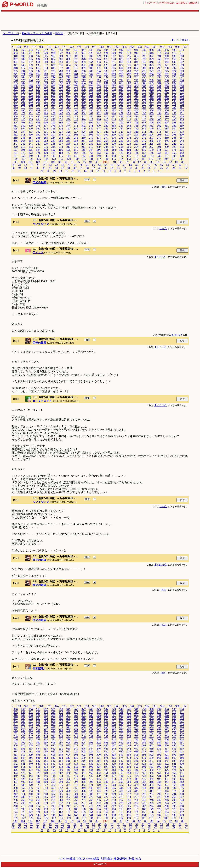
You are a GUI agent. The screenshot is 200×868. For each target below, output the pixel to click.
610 (23, 95)
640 (144, 89)
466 (68, 113)
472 (23, 113)
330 (53, 132)
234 (84, 144)
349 (84, 129)
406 (174, 119)
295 (144, 135)
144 (68, 156)
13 (91, 171)
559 (61, 101)
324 (99, 132)
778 (144, 71)
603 (76, 95)
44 (50, 168)
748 (23, 77)
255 (99, 141)
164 (91, 153)
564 (23, 101)
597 (121, 95)
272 (144, 138)
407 (167, 119)
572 (136, 98)
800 (151, 68)
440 (91, 116)
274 (129, 138)
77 (25, 165)
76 (32, 165)
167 (68, 153)
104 (23, 162)
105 (15, 162)
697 (61, 83)
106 (181, 159)
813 (53, 68)
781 (121, 71)
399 (53, 123)
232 (99, 144)
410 (144, 119)
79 (13, 165)
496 (16, 110)
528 (121, 104)
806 (106, 68)
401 (38, 123)
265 (23, 141)
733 (136, 77)
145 (61, 156)
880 (68, 59)
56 (155, 165)
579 (84, 98)
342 (136, 129)
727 (182, 77)
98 (66, 162)
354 (46, 129)
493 (38, 110)
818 (16, 68)
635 (182, 89)
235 (76, 144)
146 (53, 156)
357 (23, 129)
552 (114, 101)
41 (69, 168)
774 (174, 71)
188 (84, 150)
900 (91, 56)
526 (136, 104)
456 (144, 113)
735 (121, 77)
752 (167, 74)
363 (152, 126)
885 (31, 59)
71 (62, 165)
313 (182, 132)
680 (16, 86)
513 (61, 107)
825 (136, 65)
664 (136, 86)
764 (76, 74)
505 (121, 107)
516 (38, 107)
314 (174, 132)
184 (114, 150)
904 (61, 56)
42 (62, 168)
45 (44, 168)
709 (144, 80)
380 (23, 126)
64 (106, 165)
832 (84, 65)
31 (130, 168)
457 (136, 113)
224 (159, 144)
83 (164, 162)
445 (53, 116)
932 (23, 53)
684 (159, 83)
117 (99, 159)
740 (84, 77)
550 (129, 101)
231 (106, 144)
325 (91, 132)
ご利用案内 (182, 3)
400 (46, 123)
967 (109, 47)
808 (91, 68)
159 (129, 153)
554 (99, 101)
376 (53, 126)
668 (106, 86)
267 (182, 138)
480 (136, 110)
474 (182, 110)
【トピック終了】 (180, 40)
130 (174, 156)
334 (23, 132)
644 (114, 89)
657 (16, 89)
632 (31, 92)
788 (68, 71)
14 (85, 171)
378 (38, 126)
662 (152, 86)
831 (91, 65)
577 (99, 98)
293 (159, 135)
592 (159, 95)
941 (129, 50)
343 (129, 129)
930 (38, 53)
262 (46, 141)
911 (182, 53)
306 (61, 135)
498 (174, 107)
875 (106, 59)
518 (23, 107)
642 (129, 89)
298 (121, 135)
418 (84, 119)
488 (76, 110)
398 (61, 123)
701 (31, 83)
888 (182, 56)
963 (140, 47)
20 (48, 171)
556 (84, 101)
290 (182, 135)
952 (46, 50)
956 (16, 50)
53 (174, 165)
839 (31, 65)
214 (61, 147)
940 (136, 50)
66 (93, 165)
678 (31, 86)
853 (99, 62)
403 (23, 123)
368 (114, 126)
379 (31, 126)
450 (16, 116)
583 (53, 98)
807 (99, 68)
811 (68, 68)
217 (38, 147)
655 (31, 89)
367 (121, 126)
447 (38, 116)
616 (152, 92)
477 (159, 110)
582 (61, 98)
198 (182, 147)
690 (114, 83)
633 (23, 92)
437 (114, 116)
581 (68, 98)
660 (167, 86)
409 (151, 119)
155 (159, 153)
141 (91, 156)
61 (124, 165)
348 (91, 129)
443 (68, 116)
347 (99, 129)
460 (114, 113)
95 (85, 162)
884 (38, 59)
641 (136, 89)
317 (152, 132)
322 (114, 132)
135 (136, 156)
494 (31, 110)
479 (144, 110)
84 (158, 162)
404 (16, 123)
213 (68, 147)
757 (129, 74)
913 (167, 53)
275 (121, 138)
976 (41, 47)
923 (91, 53)
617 (144, 92)
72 (56, 165)
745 (46, 77)
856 (76, 62)
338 (167, 129)
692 (99, 83)
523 (159, 104)
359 (182, 126)
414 (114, 119)
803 (129, 68)
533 (84, 104)
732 (144, 77)
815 (38, 68)
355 (38, 129)
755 (144, 74)
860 (46, 62)
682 (174, 83)
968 (102, 47)
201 (159, 147)
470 (38, 113)
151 (16, 156)
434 (136, 116)
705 (174, 80)
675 (53, 86)
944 (106, 50)
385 (159, 123)
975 (49, 47)
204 (136, 147)
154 (167, 153)
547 (152, 101)
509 (91, 107)
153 (174, 153)
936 (167, 50)
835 (61, 65)
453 (167, 113)
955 (23, 50)
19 (54, 171)
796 (182, 68)
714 (106, 80)
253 (114, 141)
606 (53, 95)
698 (53, 83)
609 (31, 95)
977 (34, 47)
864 (16, 62)
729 (167, 77)
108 (166, 159)
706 (167, 80)
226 (144, 144)
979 (19, 47)
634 (16, 92)
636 (174, 89)
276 (114, 138)
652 (53, 89)
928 (53, 53)
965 (124, 47)
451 (182, 113)
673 (68, 86)
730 (159, 77)
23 (180, 168)
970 (87, 47)
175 (182, 150)
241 (31, 144)
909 (23, 56)
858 (61, 62)
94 (91, 162)
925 (76, 53)
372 (84, 126)
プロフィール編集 (88, 858)
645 (106, 89)
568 (167, 98)
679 (23, 86)
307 (53, 135)
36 (100, 168)
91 (115, 162)
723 (38, 80)
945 (99, 50)
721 (53, 80)
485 (99, 110)
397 (68, 123)
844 (167, 62)
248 (152, 141)
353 (53, 129)
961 (155, 47)
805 (114, 68)
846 (152, 62)
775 (167, 71)
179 (152, 150)
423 (46, 119)
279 (91, 138)
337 (174, 129)
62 (118, 165)
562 (38, 101)
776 (159, 71)
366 (129, 126)
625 (84, 92)
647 (91, 89)
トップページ (151, 3)
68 (81, 165)
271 (152, 138)
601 (91, 95)
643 (121, 89)
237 (61, 144)
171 (38, 153)
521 (174, 104)
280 (84, 138)
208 (106, 147)
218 (31, 147)
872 (129, 59)
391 (114, 123)
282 (68, 138)
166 (76, 153)
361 (167, 126)
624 (91, 92)
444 (61, 116)
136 (129, 156)
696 (68, 83)
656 (23, 89)
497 (182, 107)
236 (68, 144)
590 (174, 95)
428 (182, 116)
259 (68, 141)
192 (53, 150)
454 (159, 113)
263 (38, 141)
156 (152, 153)
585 (38, 98)
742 (68, 77)
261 (53, 141)
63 (112, 165)
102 (38, 162)
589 (182, 95)
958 (177, 47)
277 (106, 138)
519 (16, 107)
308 (46, 135)
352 (61, 129)
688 (129, 83)
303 (83, 135)
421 (61, 119)
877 (91, 59)
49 (19, 168)
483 (114, 110)
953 (38, 50)
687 (136, 83)
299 (114, 135)
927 (61, 53)
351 (68, 129)
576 (106, 98)
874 (114, 59)
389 (129, 123)
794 (23, 71)
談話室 (59, 33)
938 (152, 50)
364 (144, 126)
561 (46, 101)
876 (99, 59)
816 (31, 68)
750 (182, 74)
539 (38, 104)
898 (106, 56)
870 (144, 59)
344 (121, 129)
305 (68, 135)
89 (127, 162)
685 (152, 83)
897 (114, 56)
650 (68, 89)
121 (69, 159)
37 (93, 168)
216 (46, 147)
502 (144, 107)
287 (31, 138)
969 (94, 47)
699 (46, 83)
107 (174, 159)
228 (129, 144)
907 (38, 56)
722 (46, 80)
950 (61, 50)
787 (76, 71)
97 (72, 162)
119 (84, 159)
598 (114, 95)
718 (76, 80)
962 (147, 47)
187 (91, 150)
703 (16, 83)
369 (106, 126)
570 (152, 98)
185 (106, 150)
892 (152, 56)
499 (167, 107)
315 (167, 132)
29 (143, 168)
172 (31, 153)
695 (76, 83)
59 (137, 165)
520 (182, 104)
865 (182, 59)
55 (161, 165)
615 (159, 92)
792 (38, 71)
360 (174, 126)
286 (38, 138)
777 (152, 71)
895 (129, 56)
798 (167, 68)
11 (104, 171)
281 (76, 138)
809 (83, 68)
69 (75, 165)
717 (84, 80)
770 (31, 74)
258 (76, 141)
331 (46, 132)
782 (114, 71)
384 (167, 123)
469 (46, 113)
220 (16, 147)
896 (121, 56)
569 (159, 98)
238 (53, 144)
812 (61, 68)
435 (129, 116)
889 (174, 56)
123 (54, 159)
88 (133, 162)
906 (46, 56)
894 (136, 56)
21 (42, 171)
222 (174, 144)
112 (136, 159)
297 (129, 135)
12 (98, 171)
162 (106, 153)
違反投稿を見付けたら (128, 858)
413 (121, 119)
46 (38, 168)
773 (182, 71)
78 (19, 165)
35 (106, 168)
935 (174, 50)
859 (53, 62)
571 (144, 98)
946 (91, 50)
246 (167, 141)
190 (68, 150)
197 (16, 150)
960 (162, 47)
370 (99, 126)
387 (144, 123)
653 (46, 89)
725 (23, 80)
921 (106, 53)
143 (76, 156)
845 (159, 62)
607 (46, 95)
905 (53, 56)
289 (16, 138)
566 (182, 98)
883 (46, 59)
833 (76, 65)
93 (97, 162)
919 (121, 53)
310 (31, 135)
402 (31, 123)
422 (53, 119)
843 (174, 62)
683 (167, 83)
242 (23, 144)
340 (152, 129)
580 (76, 98)
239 (46, 144)
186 (99, 150)
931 (31, 53)
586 (31, 98)
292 (167, 135)
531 (99, 104)
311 (23, 135)
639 (152, 89)
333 (31, 132)
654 (38, 89)
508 (99, 107)
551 (121, 101)
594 (144, 95)
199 (174, 147)
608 (38, 95)
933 (16, 53)
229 (121, 144)
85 (152, 162)
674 (61, 86)
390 (121, 123)
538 (46, 104)
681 (182, 83)
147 (46, 156)
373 (76, 126)
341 (144, 129)
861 (38, 62)
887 (16, 59)
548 (144, 101)
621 (114, 92)
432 (152, 116)
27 (155, 168)
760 (106, 74)
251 (129, 141)
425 (31, 119)
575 (114, 98)
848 (136, 62)
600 (99, 95)
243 (16, 144)
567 (174, 98)
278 (99, 138)
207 (114, 147)
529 (114, 104)
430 (167, 116)
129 (182, 156)
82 (170, 162)
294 (151, 135)
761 (99, 74)
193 (46, 150)
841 (16, 65)
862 (31, 62)
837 (46, 65)
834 (68, 65)
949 (68, 50)
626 (76, 92)
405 (182, 119)
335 (16, 132)
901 (84, 56)
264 (31, 141)
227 (136, 144)
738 (99, 77)
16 (73, 171)
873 (121, 59)
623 (99, 92)
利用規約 (106, 858)
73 (50, 165)
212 (76, 147)
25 (168, 168)
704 (182, 80)
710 (136, 80)
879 (76, 59)
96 (78, 162)
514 (53, 107)
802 (136, 68)
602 (83, 95)
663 (144, 86)
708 (151, 80)
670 (91, 86)
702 (23, 83)
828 (114, 65)
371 (91, 126)
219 (23, 147)
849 (129, 62)
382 (182, 123)
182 (129, 150)
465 (76, 113)
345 (114, 129)
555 (91, 101)
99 (60, 162)
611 (16, 95)
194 (38, 150)
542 (16, 104)
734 (129, 77)
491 (53, 110)
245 (174, 141)
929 (46, 53)
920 (114, 53)
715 (99, 80)
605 (61, 95)
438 (106, 116)
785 (91, 71)
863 (23, 62)
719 (68, 80)
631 (38, 92)
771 (23, 74)
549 (136, 101)
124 (46, 159)
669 (99, 86)
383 (174, 123)
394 (91, 123)
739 (91, 77)
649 (76, 89)
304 (76, 135)
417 (91, 119)
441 (84, 116)
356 (31, 129)
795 (16, 71)
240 (38, 144)
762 (91, 74)
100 (53, 162)
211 (84, 147)
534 (76, 104)
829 (106, 65)
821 (167, 65)
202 (151, 147)
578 (91, 98)
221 (182, 144)
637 (167, 89)
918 (129, 53)
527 (129, 104)
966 (117, 47)
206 (121, 147)
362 (159, 126)
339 (159, 129)
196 (23, 150)
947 (84, 50)
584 (46, 98)
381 (16, 126)
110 (151, 159)
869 (152, 59)
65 (100, 165)
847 (144, 62)
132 (159, 156)
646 (99, 89)
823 (152, 65)
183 (121, 150)
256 (91, 141)
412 (129, 119)
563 (31, 101)
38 (87, 168)
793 (31, 71)
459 (121, 113)
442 (76, 116)
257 (84, 141)
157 (144, 153)
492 (46, 110)
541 (23, 104)
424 (38, 119)
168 (61, 153)
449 (23, 116)
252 (121, 141)
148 (38, 156)
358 (16, 129)
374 (68, 126)
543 (182, 101)
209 (99, 147)
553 (106, 101)
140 (99, 156)
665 (129, 86)
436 (121, 116)
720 (61, 80)
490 (61, 110)
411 (136, 119)
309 (38, 135)
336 (182, 129)
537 (53, 104)
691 (106, 83)
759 (114, 74)
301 (99, 135)
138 (114, 156)
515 (46, 107)
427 (16, 119)
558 (68, 101)
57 (149, 165)
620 (121, 92)
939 (144, 50)
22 (186, 168)
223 (167, 144)
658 (182, 86)
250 (136, 141)
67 (87, 165)
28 (149, 168)
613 (174, 92)
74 (44, 165)
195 (31, 150)
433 (144, 116)
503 (136, 107)
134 (144, 156)
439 (99, 116)
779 (136, 71)
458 (129, 113)
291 (174, 135)
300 (106, 135)
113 (129, 159)
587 (23, 98)
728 (174, 77)
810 (76, 68)
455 (152, 113)
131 (167, 156)
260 (61, 141)
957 (185, 47)
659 (174, 86)
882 (53, 59)
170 (46, 153)
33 (118, 168)
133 (152, 156)
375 (61, 126)
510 (83, 107)
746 (38, 77)
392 (106, 123)
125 (39, 159)
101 (45, 162)
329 (61, 132)
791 (46, 71)
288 (23, 138)
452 (174, 113)
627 (68, 92)
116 (106, 159)
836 (53, 65)
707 (159, 80)
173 (23, 153)
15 (79, 171)
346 (106, 129)
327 (76, 132)
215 (53, 147)
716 (91, 80)
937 (159, 50)
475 (174, 110)
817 (23, 68)
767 (53, 74)
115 (114, 159)
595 (136, 95)
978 (26, 47)
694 (84, 83)
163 (99, 153)
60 (130, 165)
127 (24, 159)
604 (68, 95)
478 (152, 110)
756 (136, 74)
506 (114, 107)
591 (167, 95)
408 (159, 119)
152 (182, 153)
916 (144, 53)
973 (64, 47)
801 (144, 68)
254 (106, 141)
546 (159, 101)
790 (53, 71)
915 (152, 53)
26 (161, 168)
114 (121, 159)
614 (167, 92)
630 (46, 92)
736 (114, 77)
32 (124, 168)
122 (61, 159)
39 (81, 168)
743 (61, 77)
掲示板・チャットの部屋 (37, 33)
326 (84, 132)
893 (144, 56)
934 (182, 50)
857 (68, 62)
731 (152, 77)
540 (31, 104)
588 (16, 98)
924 (84, 53)
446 (46, 116)
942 (121, 50)
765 (68, 74)
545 (167, 101)
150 (23, 156)
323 (106, 132)
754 (152, 74)
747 (31, 77)
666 (121, 86)
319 (136, 132)
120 (77, 159)
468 (53, 113)
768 (46, 74)
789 (61, 71)
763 (84, 74)
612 (182, 92)
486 (91, 110)
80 (183, 162)
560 (53, 101)
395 (84, 123)
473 (16, 113)
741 (76, 77)
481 (129, 110)
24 (174, 168)
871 (136, 59)
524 (152, 104)
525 (144, 104)
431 (159, 116)
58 (143, 165)
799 (159, 68)
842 (182, 62)
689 (121, 83)
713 (114, 80)
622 (106, 92)
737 (106, 77)
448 (31, 116)
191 (61, 150)
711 (129, 80)
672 (76, 86)
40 (75, 168)
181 (136, 150)
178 (159, 150)
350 (76, 129)
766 (61, 74)
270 (159, 138)
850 (121, 62)
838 (38, 65)
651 (61, 89)
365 (136, 126)
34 (112, 168)
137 (121, 156)
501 (151, 107)
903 (68, 56)
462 (99, 113)
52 (180, 165)
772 (16, 74)
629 (53, 92)
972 (72, 47)
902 (76, 56)
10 (110, 171)
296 (136, 135)
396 (76, 123)
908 (31, 56)
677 (38, 86)
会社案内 (193, 3)
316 (159, 132)
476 (167, 110)
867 (167, 59)
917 (136, 53)
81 (177, 162)
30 (137, 168)
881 (61, 59)
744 (53, 77)
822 (159, 65)
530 (106, 104)
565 (16, 101)
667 (114, 86)
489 (68, 110)
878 (84, 59)
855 (84, 62)
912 (174, 53)
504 (129, 107)
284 (53, 138)
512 (68, 107)
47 (32, 168)
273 (136, 138)
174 (16, 153)
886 (23, 59)
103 (30, 162)
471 (31, 113)
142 (84, 156)
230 (114, 144)
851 (114, 62)
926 (68, 53)
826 (129, 65)
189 (76, 150)
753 (159, 74)
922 (99, 53)
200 (167, 147)
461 (106, 113)
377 (46, 126)
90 (121, 162)
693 (91, 83)
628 (61, 92)
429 (174, 116)
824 (144, 65)
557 (76, 101)
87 (140, 162)
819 (182, 65)
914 (159, 53)
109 (158, 159)
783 (106, 71)
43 (56, 168)
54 (168, 165)
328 (68, 132)
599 (106, 95)
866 (174, 59)
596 (129, 95)
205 (129, 147)
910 (16, 56)
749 (16, 77)
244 (182, 141)
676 (46, 86)
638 (159, 89)
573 (129, 98)
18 (60, 171)
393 (99, 123)
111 (144, 159)
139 (106, 156)
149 (31, 156)
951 (53, 50)
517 (31, 107)
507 (106, 107)
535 (68, 104)
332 (38, 132)
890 (167, 56)
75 (38, 165)
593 (151, 95)
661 (159, 86)
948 (76, 50)
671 (84, 86)
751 (174, 74)
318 (144, 132)
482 (121, 110)
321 (121, 132)
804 (121, 68)
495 (23, 110)
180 (144, 150)
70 (69, 165)
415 (106, 119)
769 (38, 74)
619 (129, 92)
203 (144, 147)
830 (99, 65)
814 (46, 68)
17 (67, 171)
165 (84, 153)
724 (31, 80)
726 (16, 80)
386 (152, 123)
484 (106, 110)
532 (91, 104)
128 (16, 159)
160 (121, 153)
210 (91, 147)
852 (106, 62)
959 (170, 47)
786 (84, 71)
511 (76, 107)
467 (61, 113)
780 (129, 71)
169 (53, 153)
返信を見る (177, 335)
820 (174, 65)
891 (159, 56)
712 (121, 80)
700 (38, 83)
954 (31, 50)
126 (31, 159)
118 (91, 159)
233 (91, 144)
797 (174, 68)
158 (136, 153)
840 (23, 65)
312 (16, 135)
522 (167, 104)
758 (121, 74)
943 (114, 50)
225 (152, 144)
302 (91, 135)
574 (121, 98)
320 (129, 132)
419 (76, 119)
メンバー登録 (67, 858)
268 (174, 138)
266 (16, 141)
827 (121, 65)
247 (159, 141)
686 (144, 83)
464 (84, 113)
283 (61, 138)
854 (91, 62)
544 (174, 101)
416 (99, 119)
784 (99, 71)
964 (132, 47)
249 (144, 141)
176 (174, 150)
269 (167, 138)
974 (56, 47)
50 (13, 168)
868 (159, 59)
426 (23, 119)
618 (136, 92)
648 (84, 89)
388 (136, 123)
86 (146, 162)
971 (79, 47)
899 (99, 56)
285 (46, 138)
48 (25, 168)
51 (186, 165)
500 (159, 107)
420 (68, 119)
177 (167, 150)
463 (91, 113)
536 (61, 104)
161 (114, 153)
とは (167, 3)
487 (84, 110)
